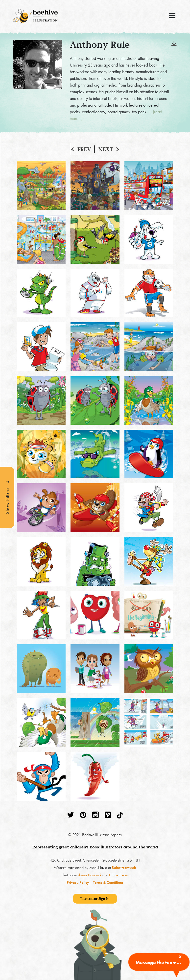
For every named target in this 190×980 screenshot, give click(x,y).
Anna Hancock (90, 875)
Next (106, 149)
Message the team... (158, 962)
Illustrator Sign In (95, 898)
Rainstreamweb (124, 868)
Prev (84, 149)
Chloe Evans (119, 875)
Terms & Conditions (108, 882)
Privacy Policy (78, 882)
